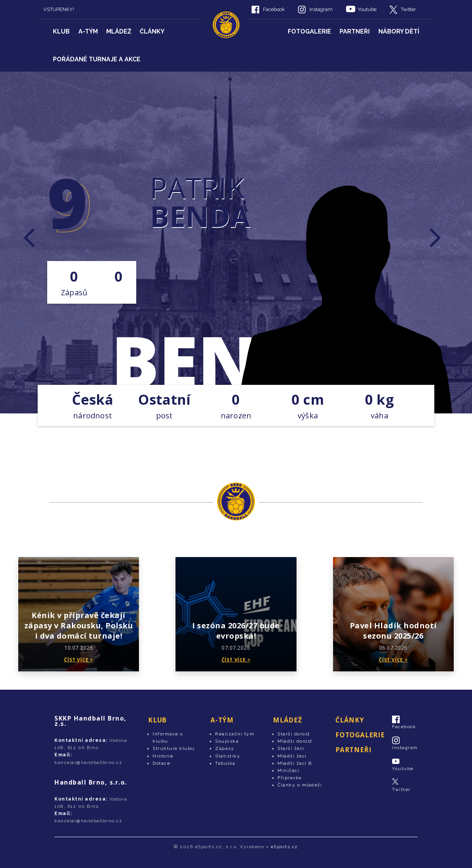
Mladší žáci (292, 756)
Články (152, 31)
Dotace (161, 763)
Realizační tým (235, 734)
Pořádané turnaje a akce (97, 59)
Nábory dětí (399, 31)
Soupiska (227, 741)
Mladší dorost (295, 741)
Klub (61, 31)
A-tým (88, 31)
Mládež (119, 31)
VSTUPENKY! (59, 9)
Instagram (321, 9)
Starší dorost (294, 734)
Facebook (274, 9)
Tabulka (225, 763)
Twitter (408, 9)
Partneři (355, 31)
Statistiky (228, 756)
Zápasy (225, 748)
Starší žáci (291, 748)
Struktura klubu (174, 748)
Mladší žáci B (295, 763)
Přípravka (290, 778)
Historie (163, 756)
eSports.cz (284, 847)
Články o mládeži (300, 785)
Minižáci (288, 770)
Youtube (367, 9)
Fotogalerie (309, 31)
